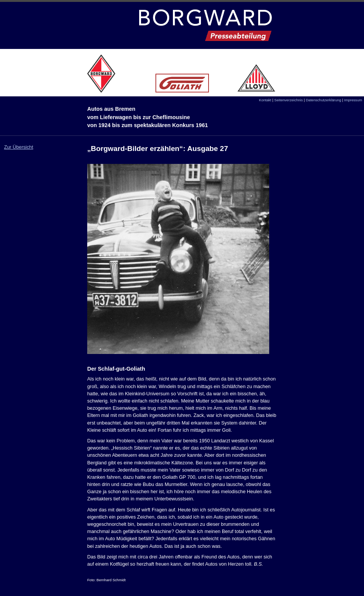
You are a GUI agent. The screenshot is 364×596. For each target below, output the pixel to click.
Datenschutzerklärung (323, 100)
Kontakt (265, 100)
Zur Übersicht (19, 147)
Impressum (353, 100)
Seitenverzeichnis (288, 100)
